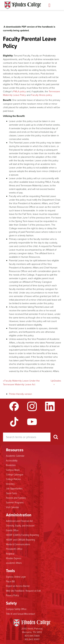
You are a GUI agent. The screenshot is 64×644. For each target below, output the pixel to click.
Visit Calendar (13, 507)
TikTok (14, 422)
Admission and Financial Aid (19, 521)
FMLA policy (20, 91)
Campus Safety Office (16, 609)
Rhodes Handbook (23, 5)
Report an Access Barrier (18, 586)
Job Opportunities (14, 488)
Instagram (32, 406)
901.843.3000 (32, 639)
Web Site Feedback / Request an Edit (23, 591)
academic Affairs (14, 563)
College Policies (13, 479)
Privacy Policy (12, 595)
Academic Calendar (15, 456)
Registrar (10, 554)
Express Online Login (16, 577)
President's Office (14, 549)
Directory (10, 484)
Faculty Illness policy (41, 95)
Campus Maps (13, 470)
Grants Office (12, 530)
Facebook (14, 406)
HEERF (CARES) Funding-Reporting (22, 535)
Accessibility (12, 460)
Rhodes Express (14, 558)
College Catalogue (15, 474)
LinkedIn (50, 406)
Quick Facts (11, 493)
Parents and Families (16, 498)
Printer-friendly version (21, 394)
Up (52, 381)
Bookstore (11, 465)
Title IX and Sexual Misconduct (21, 614)
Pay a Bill (10, 581)
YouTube (32, 422)
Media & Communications (18, 544)
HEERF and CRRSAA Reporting (21, 540)
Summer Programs (15, 502)
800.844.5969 (32, 636)
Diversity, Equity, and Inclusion (20, 525)
